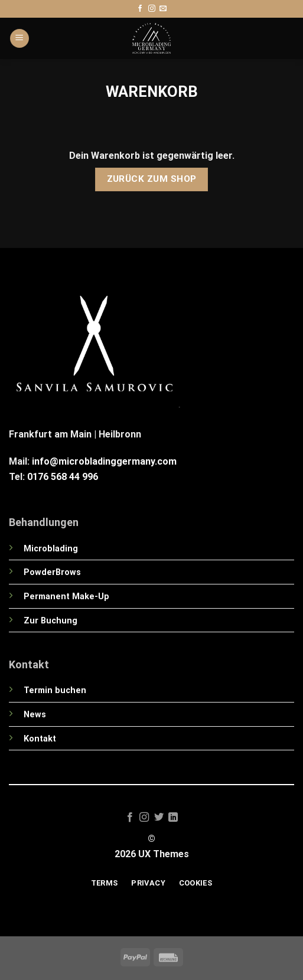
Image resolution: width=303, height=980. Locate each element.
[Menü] (19, 39)
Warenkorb (152, 92)
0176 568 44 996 (63, 477)
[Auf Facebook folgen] (140, 9)
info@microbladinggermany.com (104, 461)
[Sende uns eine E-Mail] (163, 9)
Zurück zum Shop (152, 179)
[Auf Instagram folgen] (152, 9)
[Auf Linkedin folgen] (173, 818)
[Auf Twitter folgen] (159, 818)
